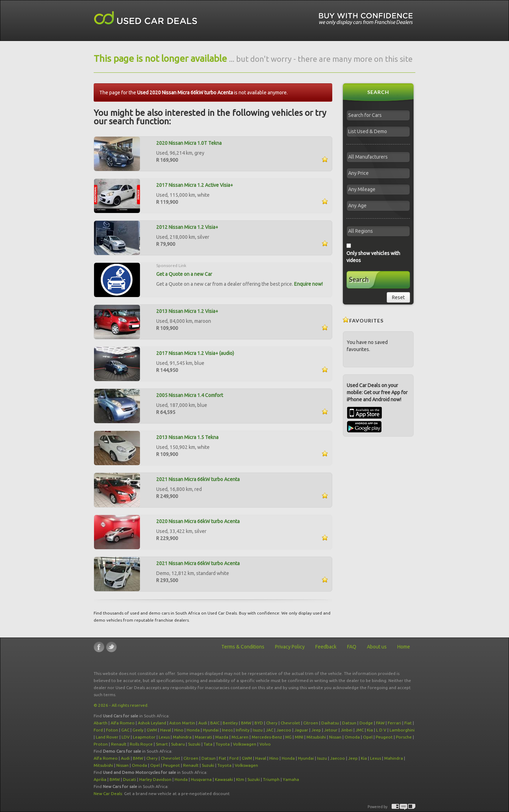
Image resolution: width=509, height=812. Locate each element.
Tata (208, 744)
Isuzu (258, 730)
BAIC (215, 723)
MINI (299, 737)
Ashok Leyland (152, 723)
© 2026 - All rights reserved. (121, 705)
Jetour (331, 730)
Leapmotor (144, 737)
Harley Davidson (155, 779)
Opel (368, 737)
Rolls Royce (141, 744)
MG (288, 737)
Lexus (164, 737)
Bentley (230, 723)
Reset (398, 297)
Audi (203, 723)
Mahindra (182, 737)
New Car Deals (108, 793)
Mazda (222, 737)
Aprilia (100, 779)
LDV (126, 737)
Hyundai (211, 730)
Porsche (404, 737)
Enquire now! (308, 284)
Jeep (316, 730)
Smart (162, 744)
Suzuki (194, 744)
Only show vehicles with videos (373, 257)
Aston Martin (182, 723)
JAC (270, 730)
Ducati (130, 779)
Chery (272, 723)
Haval (166, 730)
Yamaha (291, 779)
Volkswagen (245, 744)
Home (404, 647)
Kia (370, 730)
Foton (112, 730)
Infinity (243, 730)
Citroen (311, 723)
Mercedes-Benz (267, 737)
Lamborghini (402, 730)
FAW (380, 723)
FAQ (352, 647)
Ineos (227, 730)
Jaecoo (284, 730)
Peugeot (384, 737)
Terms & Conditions (243, 647)
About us (377, 647)
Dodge (366, 723)
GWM (152, 730)
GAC (125, 730)
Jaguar (301, 730)
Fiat (408, 723)
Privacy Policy (290, 647)
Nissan (335, 737)
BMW (246, 723)
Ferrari (394, 723)
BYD (259, 723)
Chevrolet (290, 723)
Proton (101, 744)
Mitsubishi (316, 737)
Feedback (326, 647)
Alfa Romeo (123, 723)
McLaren (240, 737)
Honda (193, 730)
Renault (119, 744)
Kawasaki (224, 779)
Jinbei (347, 730)
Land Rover (107, 737)
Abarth (101, 723)
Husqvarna (201, 779)
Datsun (349, 723)
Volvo (265, 744)
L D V (381, 730)
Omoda (352, 737)
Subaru (178, 744)
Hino (179, 730)
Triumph (271, 779)
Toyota (223, 744)
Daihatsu (330, 723)
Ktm (240, 779)
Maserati (203, 737)
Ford (98, 730)
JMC (360, 730)
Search (359, 279)
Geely (138, 730)
